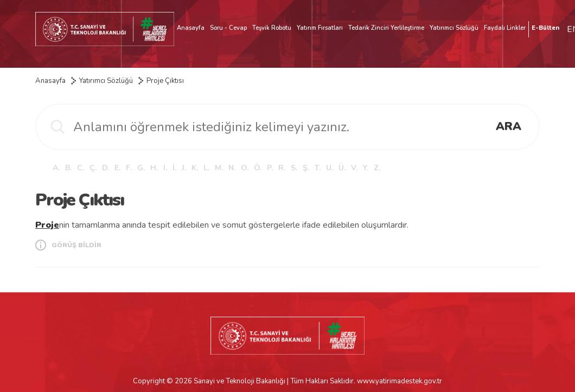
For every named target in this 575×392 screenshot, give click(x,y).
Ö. (258, 168)
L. (206, 168)
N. (232, 168)
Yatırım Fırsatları (320, 28)
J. (184, 168)
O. (245, 168)
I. (165, 168)
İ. (174, 168)
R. (282, 168)
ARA (509, 126)
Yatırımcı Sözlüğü (454, 28)
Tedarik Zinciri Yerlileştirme (386, 28)
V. (354, 168)
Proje (47, 225)
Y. (366, 168)
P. (270, 168)
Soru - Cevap (228, 28)
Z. (377, 168)
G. (141, 168)
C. (81, 168)
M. (219, 168)
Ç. (93, 168)
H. (154, 168)
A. (56, 168)
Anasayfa (191, 28)
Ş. (306, 168)
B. (68, 168)
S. (294, 168)
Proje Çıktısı (165, 81)
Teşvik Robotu (272, 28)
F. (129, 168)
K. (195, 168)
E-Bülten (545, 28)
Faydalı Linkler (505, 28)
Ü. (342, 168)
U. (330, 168)
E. (117, 168)
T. (318, 168)
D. (106, 168)
